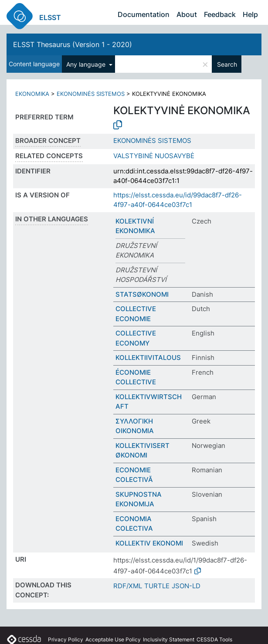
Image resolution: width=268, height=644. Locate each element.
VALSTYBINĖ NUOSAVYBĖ (154, 156)
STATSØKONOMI (142, 294)
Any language (87, 64)
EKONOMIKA (32, 94)
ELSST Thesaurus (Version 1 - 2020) (73, 44)
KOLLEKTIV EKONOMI (149, 543)
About (187, 14)
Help (250, 14)
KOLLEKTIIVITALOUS (148, 358)
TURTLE (157, 586)
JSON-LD (186, 586)
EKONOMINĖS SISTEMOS (91, 94)
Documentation (144, 14)
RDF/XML (128, 586)
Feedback (220, 14)
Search (227, 64)
